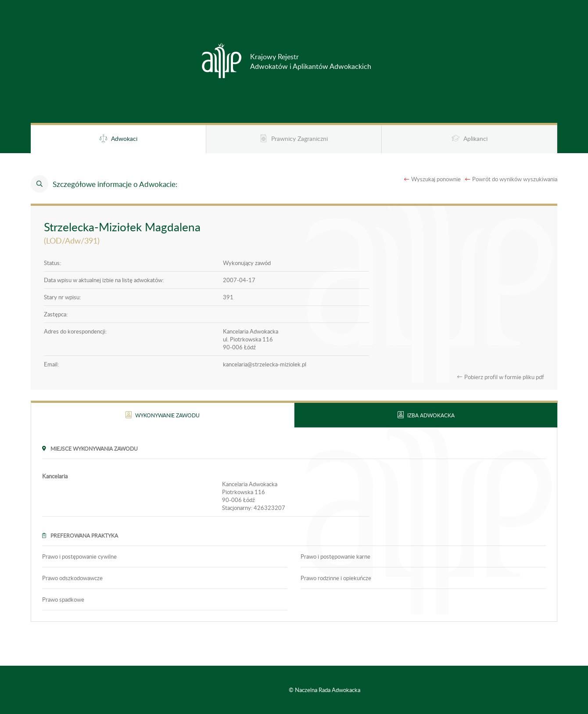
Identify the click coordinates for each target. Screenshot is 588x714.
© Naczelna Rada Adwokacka (324, 690)
